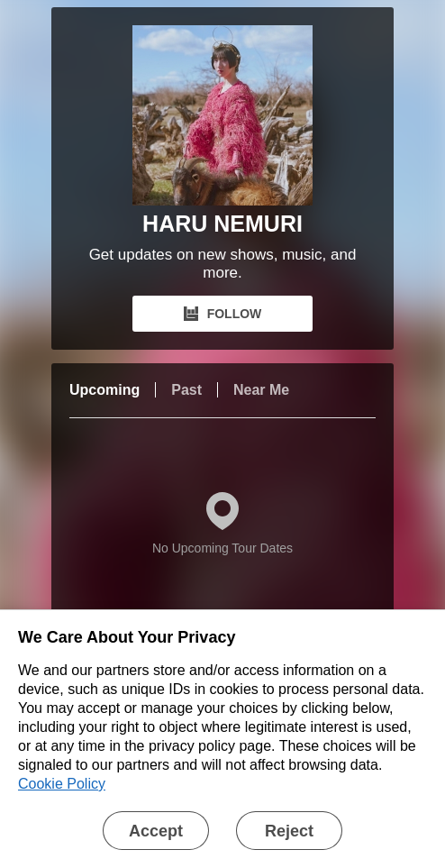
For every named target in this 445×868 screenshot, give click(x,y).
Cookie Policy (62, 784)
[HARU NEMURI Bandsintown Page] (222, 115)
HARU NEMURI (222, 224)
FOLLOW (223, 314)
